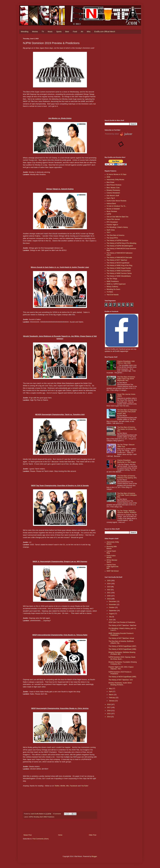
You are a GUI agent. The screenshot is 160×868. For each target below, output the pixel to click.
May (111, 689)
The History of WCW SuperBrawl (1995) (122, 677)
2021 (109, 593)
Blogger (94, 856)
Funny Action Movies (111, 557)
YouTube (84, 786)
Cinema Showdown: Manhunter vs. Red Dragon (127, 461)
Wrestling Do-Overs (113, 289)
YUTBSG (110, 292)
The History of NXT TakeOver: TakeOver (122, 625)
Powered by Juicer (112, 134)
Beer (67, 32)
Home (60, 835)
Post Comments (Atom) (41, 839)
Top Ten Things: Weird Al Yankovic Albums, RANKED (127, 512)
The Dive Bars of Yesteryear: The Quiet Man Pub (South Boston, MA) (127, 412)
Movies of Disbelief (113, 209)
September (113, 611)
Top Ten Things (112, 279)
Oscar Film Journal (113, 219)
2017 (109, 707)
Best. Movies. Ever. (113, 188)
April (111, 692)
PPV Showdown (112, 222)
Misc (89, 32)
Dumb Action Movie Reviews (117, 201)
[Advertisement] (121, 77)
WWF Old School (113, 571)
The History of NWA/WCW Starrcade (119, 258)
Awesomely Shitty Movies (115, 180)
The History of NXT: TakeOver (117, 260)
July (110, 617)
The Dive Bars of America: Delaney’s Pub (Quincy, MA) (127, 477)
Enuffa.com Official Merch (105, 32)
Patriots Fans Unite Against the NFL (113, 567)
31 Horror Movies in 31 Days (117, 174)
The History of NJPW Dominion (117, 241)
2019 (109, 599)
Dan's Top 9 (111, 198)
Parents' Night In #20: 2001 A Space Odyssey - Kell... (121, 668)
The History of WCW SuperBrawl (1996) (122, 649)
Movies (35, 32)
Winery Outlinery (112, 287)
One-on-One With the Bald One (118, 217)
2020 (109, 596)
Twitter (57, 786)
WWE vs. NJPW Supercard (116, 284)
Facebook (74, 786)
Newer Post (28, 835)
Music (50, 32)
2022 (109, 590)
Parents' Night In (112, 225)
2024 (109, 584)
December (113, 602)
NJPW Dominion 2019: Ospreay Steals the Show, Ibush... (122, 658)
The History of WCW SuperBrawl (118, 263)
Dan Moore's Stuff (113, 196)
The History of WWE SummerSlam (119, 271)
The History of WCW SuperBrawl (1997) (122, 646)
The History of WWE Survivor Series (119, 273)
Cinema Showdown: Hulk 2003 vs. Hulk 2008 (126, 362)
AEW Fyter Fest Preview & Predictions (122, 622)
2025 (109, 581)
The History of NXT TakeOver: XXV (121, 680)
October (112, 607)
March (111, 695)
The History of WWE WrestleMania (119, 276)
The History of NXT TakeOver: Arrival (121, 638)
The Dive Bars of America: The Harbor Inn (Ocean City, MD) (127, 429)
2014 (109, 717)
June (111, 620)
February (112, 698)
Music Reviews (112, 211)
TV (43, 32)
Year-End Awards (113, 295)
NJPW (31, 817)
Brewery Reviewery (113, 190)
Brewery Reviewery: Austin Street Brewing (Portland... (120, 684)
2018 (109, 705)
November (113, 605)
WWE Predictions (49, 817)
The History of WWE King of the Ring (119, 265)
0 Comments (57, 814)
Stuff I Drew (111, 230)
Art (82, 32)
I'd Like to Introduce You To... (117, 206)
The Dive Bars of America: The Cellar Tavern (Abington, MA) (127, 495)
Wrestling (25, 32)
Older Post (93, 835)
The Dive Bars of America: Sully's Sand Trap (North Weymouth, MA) (126, 379)
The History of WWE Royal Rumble (119, 268)
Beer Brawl (110, 182)
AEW (108, 177)
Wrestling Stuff (38, 817)
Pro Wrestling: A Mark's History (117, 227)
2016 (109, 711)
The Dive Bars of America (115, 235)
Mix (68, 786)
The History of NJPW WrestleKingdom (120, 246)
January (112, 701)
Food (75, 32)
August (112, 614)
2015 (109, 714)
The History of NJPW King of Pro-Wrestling (122, 243)
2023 (109, 587)
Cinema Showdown (113, 193)
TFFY (109, 233)
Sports (59, 32)
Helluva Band (111, 203)
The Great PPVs (112, 238)
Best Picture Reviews (114, 185)
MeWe (63, 786)
